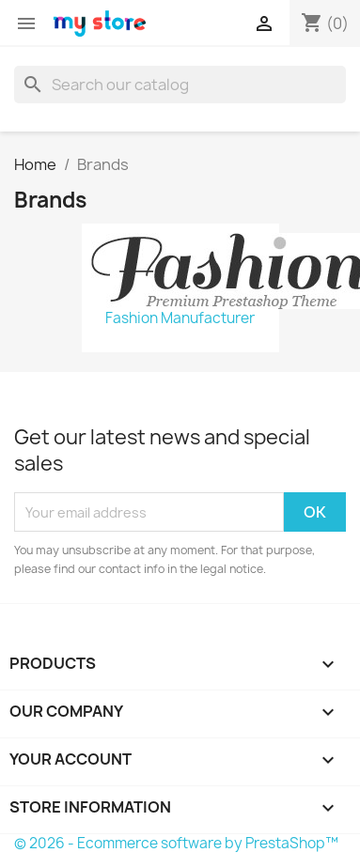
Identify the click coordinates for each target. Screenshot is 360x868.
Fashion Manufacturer (180, 318)
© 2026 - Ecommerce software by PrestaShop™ (176, 843)
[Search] (180, 85)
